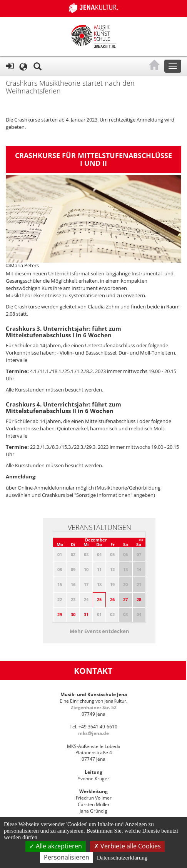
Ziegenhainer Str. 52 (94, 707)
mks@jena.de (93, 733)
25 (99, 599)
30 (73, 614)
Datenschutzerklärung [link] (122, 858)
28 (139, 599)
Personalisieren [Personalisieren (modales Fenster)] (67, 857)
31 (86, 614)
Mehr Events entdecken (99, 631)
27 (125, 599)
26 (112, 599)
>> (141, 540)
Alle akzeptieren (56, 846)
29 (60, 614)
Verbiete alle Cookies (127, 846)
